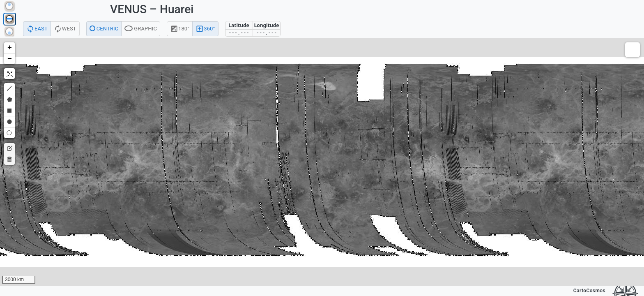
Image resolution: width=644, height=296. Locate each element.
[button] (9, 48)
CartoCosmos (589, 291)
